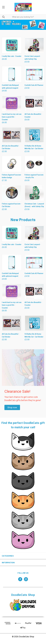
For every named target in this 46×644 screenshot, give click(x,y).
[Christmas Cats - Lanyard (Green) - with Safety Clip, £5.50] (34, 193)
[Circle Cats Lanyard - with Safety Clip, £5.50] (34, 45)
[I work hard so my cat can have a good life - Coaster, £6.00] (12, 103)
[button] (12, 407)
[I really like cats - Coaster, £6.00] (12, 45)
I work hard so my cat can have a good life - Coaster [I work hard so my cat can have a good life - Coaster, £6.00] (12, 117)
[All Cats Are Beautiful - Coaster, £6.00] (34, 103)
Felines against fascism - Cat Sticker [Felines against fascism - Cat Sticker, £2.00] (12, 205)
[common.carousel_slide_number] (23, 25)
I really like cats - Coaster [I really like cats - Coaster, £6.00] (12, 56)
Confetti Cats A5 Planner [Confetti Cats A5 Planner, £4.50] (34, 85)
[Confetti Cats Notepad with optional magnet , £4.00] (12, 74)
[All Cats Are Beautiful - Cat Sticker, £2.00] (12, 135)
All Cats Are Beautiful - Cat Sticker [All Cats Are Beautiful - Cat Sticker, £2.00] (11, 147)
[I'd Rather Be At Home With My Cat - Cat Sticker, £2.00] (34, 135)
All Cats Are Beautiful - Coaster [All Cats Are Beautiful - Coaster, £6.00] (33, 115)
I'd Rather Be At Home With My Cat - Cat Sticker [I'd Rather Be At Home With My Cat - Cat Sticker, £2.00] (34, 147)
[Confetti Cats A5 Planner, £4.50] (34, 74)
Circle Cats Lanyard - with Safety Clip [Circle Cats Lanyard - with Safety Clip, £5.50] (33, 58)
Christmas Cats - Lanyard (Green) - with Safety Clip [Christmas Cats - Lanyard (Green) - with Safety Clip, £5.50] (34, 205)
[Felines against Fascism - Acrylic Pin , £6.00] (34, 164)
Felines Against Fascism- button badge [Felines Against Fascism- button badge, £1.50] (12, 176)
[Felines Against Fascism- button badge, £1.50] (12, 164)
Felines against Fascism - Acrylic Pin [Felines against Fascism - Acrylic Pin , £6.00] (34, 176)
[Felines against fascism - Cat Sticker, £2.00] (12, 193)
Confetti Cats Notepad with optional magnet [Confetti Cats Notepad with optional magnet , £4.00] (10, 87)
